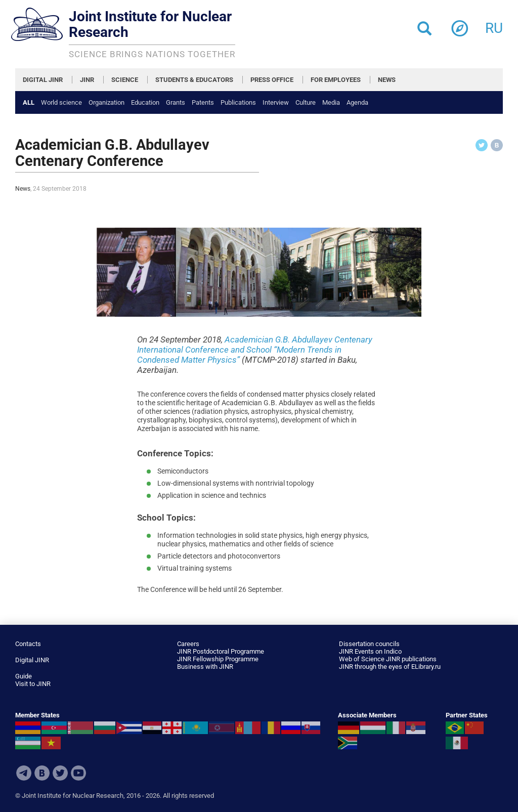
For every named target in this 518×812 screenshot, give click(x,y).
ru (494, 25)
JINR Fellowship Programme (218, 659)
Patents (203, 102)
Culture (306, 102)
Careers (188, 644)
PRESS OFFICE (272, 80)
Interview (276, 102)
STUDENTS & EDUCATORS (194, 80)
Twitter (60, 773)
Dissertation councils (369, 644)
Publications (238, 102)
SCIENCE (125, 80)
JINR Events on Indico (370, 651)
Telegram (24, 773)
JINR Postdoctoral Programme (221, 651)
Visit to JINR (33, 684)
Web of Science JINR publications (388, 659)
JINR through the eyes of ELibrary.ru (390, 667)
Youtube (78, 773)
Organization (106, 102)
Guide (24, 676)
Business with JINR (205, 667)
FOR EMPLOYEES (336, 80)
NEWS (387, 80)
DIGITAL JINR (43, 80)
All (29, 102)
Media (331, 102)
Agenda (357, 102)
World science (61, 102)
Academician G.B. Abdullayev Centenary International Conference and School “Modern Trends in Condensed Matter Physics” (255, 350)
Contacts (28, 644)
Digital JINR (32, 660)
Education (145, 102)
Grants (176, 102)
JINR (87, 80)
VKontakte (42, 773)
